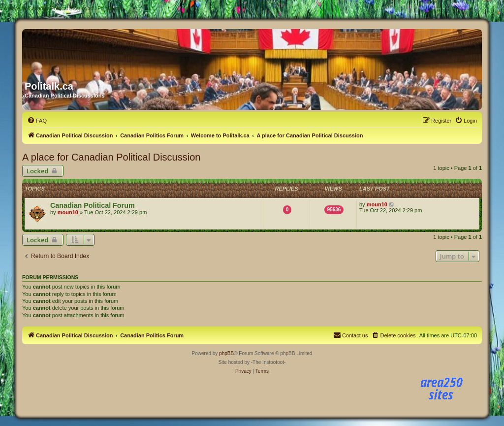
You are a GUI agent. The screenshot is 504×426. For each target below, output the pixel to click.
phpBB (226, 353)
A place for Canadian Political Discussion (111, 157)
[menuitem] (37, 121)
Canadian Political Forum (93, 205)
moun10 (68, 212)
